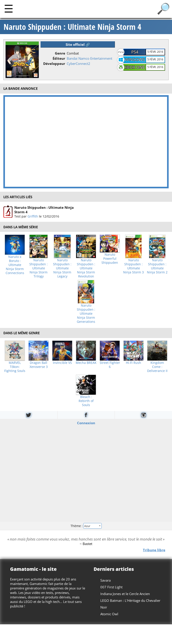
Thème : (86, 526)
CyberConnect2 (78, 64)
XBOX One (135, 67)
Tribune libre (154, 550)
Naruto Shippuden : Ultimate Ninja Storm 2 (157, 266)
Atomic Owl (109, 614)
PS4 (135, 52)
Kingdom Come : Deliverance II (157, 367)
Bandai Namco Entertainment (89, 58)
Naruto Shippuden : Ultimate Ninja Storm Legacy (62, 268)
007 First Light (111, 587)
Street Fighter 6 (110, 365)
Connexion (86, 423)
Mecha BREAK (86, 363)
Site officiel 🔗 (78, 44)
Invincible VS (62, 363)
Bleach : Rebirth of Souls (86, 401)
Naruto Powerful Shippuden (110, 259)
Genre (60, 53)
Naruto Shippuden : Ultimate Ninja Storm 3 (133, 266)
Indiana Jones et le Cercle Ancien (125, 594)
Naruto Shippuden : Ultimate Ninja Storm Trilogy (39, 268)
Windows (135, 59)
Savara (105, 580)
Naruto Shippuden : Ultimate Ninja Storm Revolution (86, 268)
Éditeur (59, 58)
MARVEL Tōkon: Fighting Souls (15, 367)
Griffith (33, 216)
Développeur (54, 64)
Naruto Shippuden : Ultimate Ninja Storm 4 (72, 27)
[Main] (9, 8)
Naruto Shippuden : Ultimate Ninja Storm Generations (86, 314)
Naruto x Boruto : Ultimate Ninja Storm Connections (15, 265)
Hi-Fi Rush (133, 363)
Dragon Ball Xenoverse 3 (39, 365)
